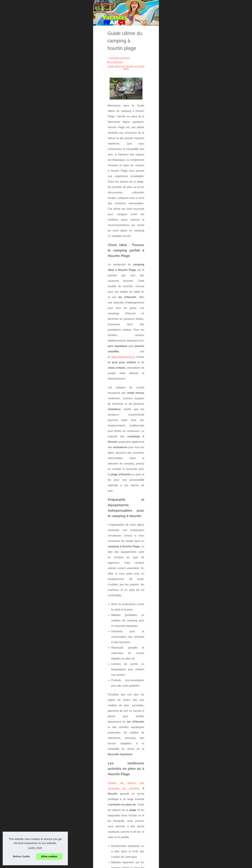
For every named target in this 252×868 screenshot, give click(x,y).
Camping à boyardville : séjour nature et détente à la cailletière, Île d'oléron (88, 825)
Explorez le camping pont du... (198, 142)
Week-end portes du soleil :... (197, 181)
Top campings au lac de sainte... (199, 203)
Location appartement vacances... (199, 135)
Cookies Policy (82, 864)
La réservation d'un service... (197, 218)
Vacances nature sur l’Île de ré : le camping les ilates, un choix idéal (84, 836)
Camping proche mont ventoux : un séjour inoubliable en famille (82, 848)
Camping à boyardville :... (195, 150)
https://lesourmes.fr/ (136, 269)
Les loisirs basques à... (193, 241)
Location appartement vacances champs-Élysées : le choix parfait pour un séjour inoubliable (97, 813)
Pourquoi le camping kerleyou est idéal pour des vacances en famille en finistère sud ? (146, 778)
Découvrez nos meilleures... (196, 104)
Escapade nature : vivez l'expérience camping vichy (75, 830)
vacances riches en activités (107, 743)
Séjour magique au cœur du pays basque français (54, 776)
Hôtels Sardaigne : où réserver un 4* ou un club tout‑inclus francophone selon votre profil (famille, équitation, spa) (100, 798)
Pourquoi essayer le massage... (198, 249)
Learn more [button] (35, 848)
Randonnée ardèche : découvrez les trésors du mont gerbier (80, 842)
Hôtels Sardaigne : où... (194, 120)
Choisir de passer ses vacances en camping (53, 407)
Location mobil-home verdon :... (198, 188)
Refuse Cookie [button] (21, 856)
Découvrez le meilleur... (194, 196)
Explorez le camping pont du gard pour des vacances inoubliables (83, 819)
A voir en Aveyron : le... (194, 256)
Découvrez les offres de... (195, 211)
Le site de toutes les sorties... (197, 264)
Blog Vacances (59, 103)
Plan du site (187, 91)
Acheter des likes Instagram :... (198, 127)
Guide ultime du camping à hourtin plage (92, 103)
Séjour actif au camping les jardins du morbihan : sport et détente (82, 854)
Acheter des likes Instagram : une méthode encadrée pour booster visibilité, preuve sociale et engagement (98, 806)
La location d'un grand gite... (196, 226)
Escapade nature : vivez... (195, 157)
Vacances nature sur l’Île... (195, 165)
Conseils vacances (38, 103)
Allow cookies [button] (49, 856)
